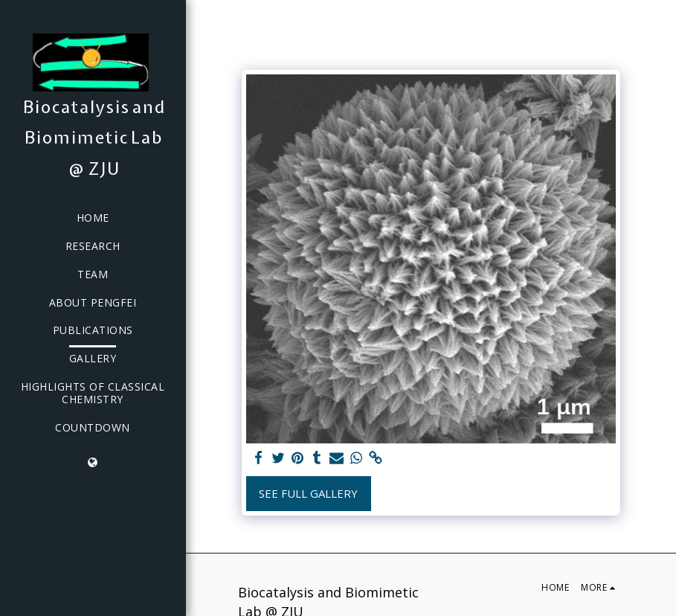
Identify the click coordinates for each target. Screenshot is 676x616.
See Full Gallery (308, 493)
